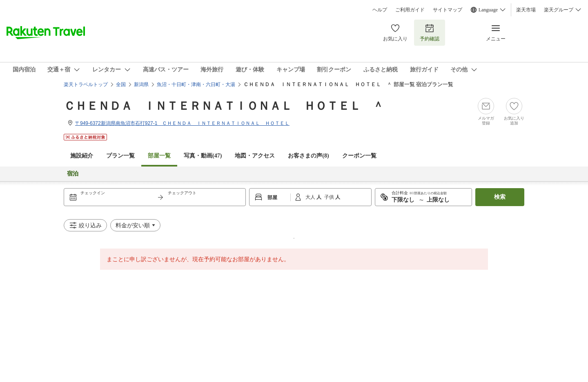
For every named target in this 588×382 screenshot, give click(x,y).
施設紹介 (82, 156)
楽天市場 (526, 10)
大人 (311, 197)
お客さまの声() (308, 156)
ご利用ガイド (410, 10)
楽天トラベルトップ (86, 84)
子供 (330, 197)
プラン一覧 (120, 156)
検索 (500, 197)
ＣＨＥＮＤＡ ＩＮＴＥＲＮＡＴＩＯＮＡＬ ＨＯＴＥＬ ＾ (224, 106)
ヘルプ (380, 10)
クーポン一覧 (359, 156)
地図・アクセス (255, 156)
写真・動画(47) (203, 156)
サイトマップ (448, 10)
